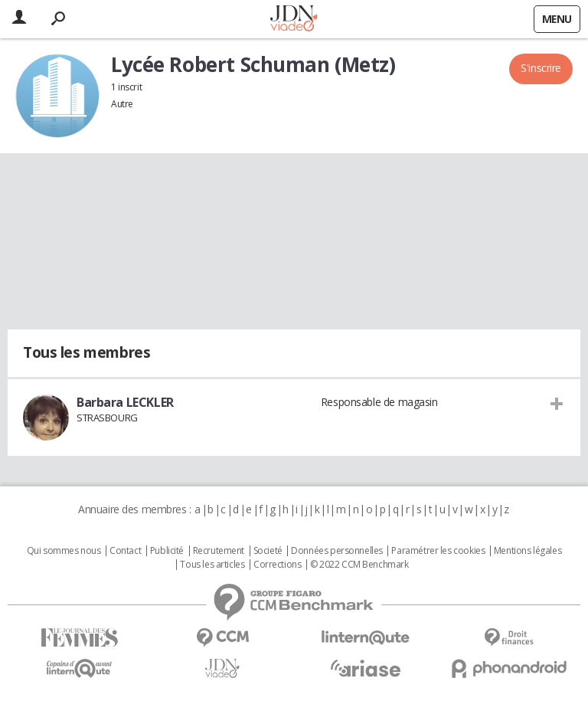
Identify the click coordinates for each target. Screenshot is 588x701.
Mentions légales (528, 551)
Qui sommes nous (64, 551)
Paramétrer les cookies (438, 551)
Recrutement (219, 551)
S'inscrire (541, 68)
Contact (125, 551)
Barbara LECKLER (125, 402)
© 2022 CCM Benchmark (359, 565)
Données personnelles (337, 551)
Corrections (277, 565)
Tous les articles (212, 565)
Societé (268, 551)
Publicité (167, 551)
